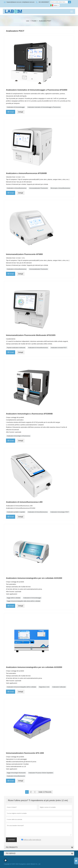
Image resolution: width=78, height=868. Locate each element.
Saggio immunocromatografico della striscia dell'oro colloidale (23, 601)
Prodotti (34, 21)
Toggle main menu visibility (72, 11)
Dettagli (21, 112)
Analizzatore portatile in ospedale (16, 512)
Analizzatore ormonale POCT (59, 348)
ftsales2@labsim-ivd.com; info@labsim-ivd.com (21, 2)
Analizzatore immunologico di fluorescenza (18, 436)
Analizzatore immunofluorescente (16, 776)
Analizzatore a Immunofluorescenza (17, 188)
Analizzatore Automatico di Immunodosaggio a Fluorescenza (44, 107)
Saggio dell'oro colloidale (14, 598)
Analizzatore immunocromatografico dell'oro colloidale (21, 687)
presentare (11, 840)
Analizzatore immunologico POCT (60, 512)
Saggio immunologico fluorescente (16, 773)
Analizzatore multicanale (59, 687)
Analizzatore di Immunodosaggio (16, 107)
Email (11, 112)
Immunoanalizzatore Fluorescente (38, 188)
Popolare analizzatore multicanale (16, 348)
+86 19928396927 (44, 2)
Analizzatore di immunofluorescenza (38, 348)
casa (28, 21)
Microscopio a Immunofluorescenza (60, 188)
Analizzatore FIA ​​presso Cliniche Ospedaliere (41, 773)
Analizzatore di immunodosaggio (32, 598)
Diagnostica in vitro (44, 687)
